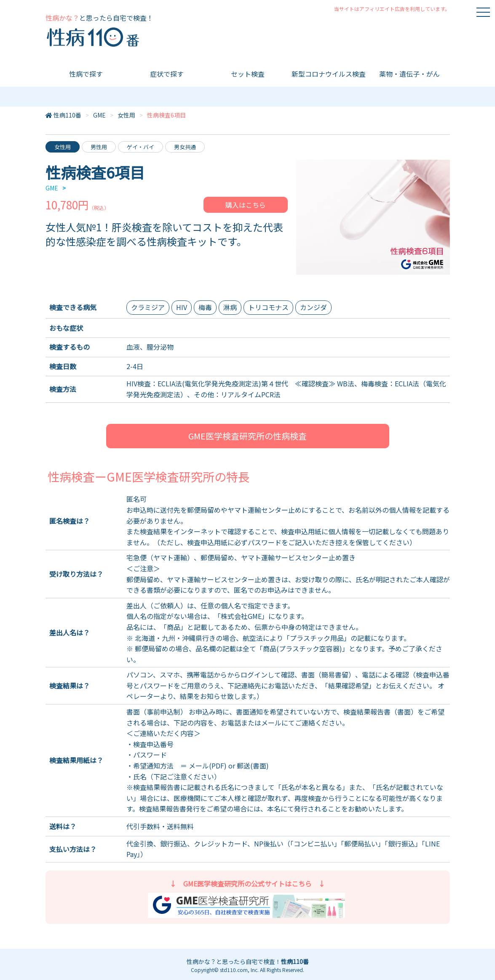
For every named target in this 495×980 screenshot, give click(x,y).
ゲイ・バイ (140, 147)
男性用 (99, 147)
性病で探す (86, 74)
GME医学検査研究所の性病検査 (247, 436)
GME (99, 115)
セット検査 (248, 74)
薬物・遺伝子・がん (409, 74)
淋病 (230, 307)
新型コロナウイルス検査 (329, 74)
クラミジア (148, 307)
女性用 (126, 115)
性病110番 (67, 115)
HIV (182, 307)
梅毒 (205, 307)
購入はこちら (246, 205)
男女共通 (185, 147)
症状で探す (167, 74)
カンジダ (313, 307)
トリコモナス (268, 307)
